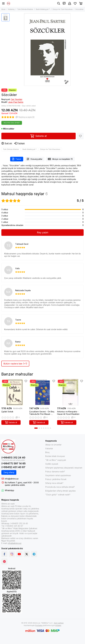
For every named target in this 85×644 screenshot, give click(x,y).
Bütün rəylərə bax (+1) (15, 364)
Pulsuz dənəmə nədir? (55, 472)
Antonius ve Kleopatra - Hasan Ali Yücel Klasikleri (68, 413)
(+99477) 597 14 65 (13, 463)
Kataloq (11, 9)
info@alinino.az (12, 479)
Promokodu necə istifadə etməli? (60, 487)
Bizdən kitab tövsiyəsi (55, 456)
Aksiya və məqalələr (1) (60, 159)
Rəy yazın (43, 232)
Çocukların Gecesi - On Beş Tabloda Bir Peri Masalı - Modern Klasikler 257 (42, 413)
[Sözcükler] (47, 49)
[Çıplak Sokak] (15, 392)
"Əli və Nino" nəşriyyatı (56, 460)
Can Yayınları (16, 99)
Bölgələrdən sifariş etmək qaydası (60, 491)
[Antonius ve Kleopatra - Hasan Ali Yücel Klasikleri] (70, 392)
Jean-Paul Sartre (16, 102)
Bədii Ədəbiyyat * (43, 9)
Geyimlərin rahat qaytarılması (58, 475)
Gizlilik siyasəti (52, 464)
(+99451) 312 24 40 (13, 458)
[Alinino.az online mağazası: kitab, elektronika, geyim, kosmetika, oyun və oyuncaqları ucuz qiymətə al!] (9, 3)
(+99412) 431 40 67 (13, 467)
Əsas (3, 9)
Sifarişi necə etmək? (54, 483)
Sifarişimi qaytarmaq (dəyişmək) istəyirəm (64, 468)
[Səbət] (81, 3)
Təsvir (17, 159)
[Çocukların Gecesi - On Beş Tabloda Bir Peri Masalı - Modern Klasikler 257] (42, 392)
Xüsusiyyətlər (35, 159)
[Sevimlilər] (75, 3)
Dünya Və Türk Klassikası (63, 9)
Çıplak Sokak (7, 412)
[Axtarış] (59, 3)
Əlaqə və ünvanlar (53, 445)
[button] (36, 428)
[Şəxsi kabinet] (70, 3)
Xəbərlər (49, 448)
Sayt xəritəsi (59, 623)
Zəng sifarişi (9, 472)
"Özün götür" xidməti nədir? (58, 495)
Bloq (47, 452)
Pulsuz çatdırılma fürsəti (56, 479)
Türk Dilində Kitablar (25, 9)
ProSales (39, 625)
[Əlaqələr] (64, 3)
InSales (58, 625)
